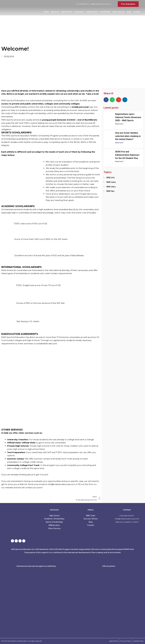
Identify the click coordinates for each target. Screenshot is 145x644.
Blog (129, 12)
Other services (119, 12)
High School (66, 12)
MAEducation (92, 12)
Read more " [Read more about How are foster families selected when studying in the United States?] (120, 143)
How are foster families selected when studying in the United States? (128, 136)
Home (46, 12)
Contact (137, 12)
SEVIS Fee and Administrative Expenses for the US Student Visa (127, 155)
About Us (55, 12)
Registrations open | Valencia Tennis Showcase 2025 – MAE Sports (128, 117)
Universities (79, 12)
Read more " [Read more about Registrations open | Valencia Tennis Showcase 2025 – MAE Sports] (120, 124)
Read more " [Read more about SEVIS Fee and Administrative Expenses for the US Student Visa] (120, 161)
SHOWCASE (105, 12)
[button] (106, 100)
